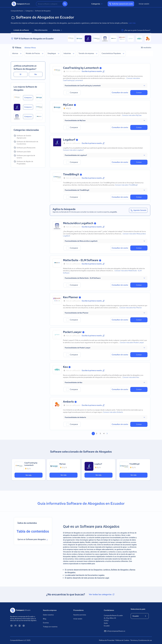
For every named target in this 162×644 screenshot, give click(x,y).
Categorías (97, 4)
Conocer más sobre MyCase (132, 115)
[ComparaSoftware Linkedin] (11, 626)
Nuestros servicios (80, 615)
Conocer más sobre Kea (131, 377)
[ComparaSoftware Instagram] (24, 626)
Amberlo (68, 402)
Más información (41, 30)
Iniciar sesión (144, 4)
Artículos (57, 30)
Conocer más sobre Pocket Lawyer (132, 342)
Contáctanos (109, 610)
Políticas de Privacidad (107, 640)
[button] (105, 86)
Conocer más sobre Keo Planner (131, 308)
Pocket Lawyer (72, 332)
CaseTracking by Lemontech (81, 68)
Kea (65, 367)
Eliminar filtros (30, 48)
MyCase (68, 105)
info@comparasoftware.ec (115, 631)
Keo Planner (71, 297)
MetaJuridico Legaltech (78, 223)
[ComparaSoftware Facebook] (20, 626)
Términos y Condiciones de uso (141, 640)
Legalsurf (69, 140)
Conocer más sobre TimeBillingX (126, 185)
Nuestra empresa (50, 610)
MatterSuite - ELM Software (81, 260)
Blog (45, 619)
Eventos (46, 623)
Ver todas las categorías (102, 594)
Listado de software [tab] (21, 30)
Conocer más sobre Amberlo (113, 412)
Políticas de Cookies (122, 640)
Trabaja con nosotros (50, 627)
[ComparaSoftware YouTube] (16, 626)
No (36, 74)
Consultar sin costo (120, 93)
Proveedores (78, 610)
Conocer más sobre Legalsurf (73, 150)
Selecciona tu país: (138, 609)
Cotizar (139, 93)
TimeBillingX (71, 174)
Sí (20, 74)
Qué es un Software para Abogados (32, 539)
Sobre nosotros (48, 615)
